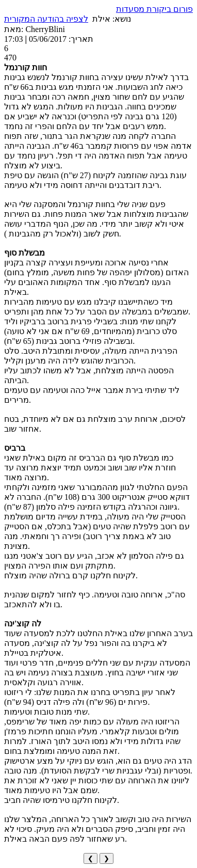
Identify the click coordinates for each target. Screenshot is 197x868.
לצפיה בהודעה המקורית (46, 19)
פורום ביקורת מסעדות (154, 9)
